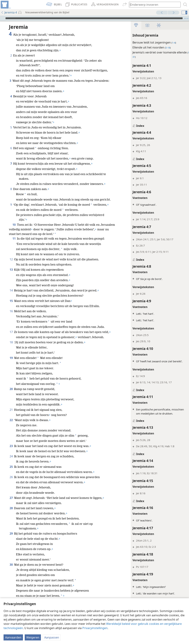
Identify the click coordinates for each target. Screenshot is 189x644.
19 (11, 358)
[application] (94, 18)
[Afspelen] (2, 18)
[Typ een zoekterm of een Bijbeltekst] (153, 5)
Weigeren (33, 637)
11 (14, 239)
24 (11, 456)
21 (11, 410)
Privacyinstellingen (95, 628)
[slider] (94, 18)
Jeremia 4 (9, 12)
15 (11, 301)
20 (11, 389)
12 (11, 259)
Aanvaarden (13, 637)
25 (11, 467)
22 (11, 420)
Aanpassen (52, 637)
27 (11, 498)
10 (14, 225)
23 (11, 446)
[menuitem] (5, 5)
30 (11, 565)
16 (11, 311)
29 (11, 534)
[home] (5, 5)
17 (11, 332)
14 (11, 290)
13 (11, 270)
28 (11, 508)
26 (11, 477)
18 (11, 342)
